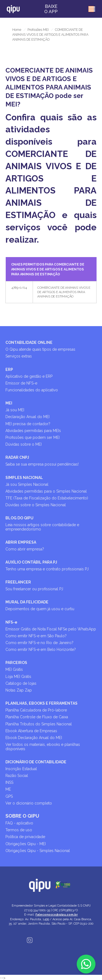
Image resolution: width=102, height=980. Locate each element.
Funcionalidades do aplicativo (32, 390)
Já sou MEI (15, 410)
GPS (9, 796)
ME (8, 789)
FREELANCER (18, 582)
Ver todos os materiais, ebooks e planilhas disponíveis (43, 747)
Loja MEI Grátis (18, 677)
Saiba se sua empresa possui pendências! (42, 464)
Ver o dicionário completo (29, 803)
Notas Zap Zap (19, 690)
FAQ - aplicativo (19, 823)
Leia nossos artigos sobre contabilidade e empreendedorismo (42, 527)
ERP (9, 370)
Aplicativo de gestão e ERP (29, 376)
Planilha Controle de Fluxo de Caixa (37, 717)
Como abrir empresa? (25, 549)
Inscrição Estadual (21, 769)
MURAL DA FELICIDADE (27, 602)
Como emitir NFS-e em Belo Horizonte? (41, 650)
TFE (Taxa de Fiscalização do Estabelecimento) (47, 498)
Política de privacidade (25, 837)
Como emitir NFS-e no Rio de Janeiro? (39, 643)
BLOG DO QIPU (19, 518)
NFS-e (11, 622)
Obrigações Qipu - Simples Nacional (38, 851)
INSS (9, 782)
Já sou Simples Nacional (27, 484)
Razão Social (17, 776)
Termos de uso (19, 830)
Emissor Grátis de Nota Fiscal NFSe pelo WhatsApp (51, 629)
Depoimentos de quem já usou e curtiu (40, 609)
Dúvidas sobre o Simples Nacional (36, 505)
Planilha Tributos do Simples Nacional (39, 724)
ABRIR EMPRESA (21, 542)
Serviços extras (19, 356)
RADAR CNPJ (17, 457)
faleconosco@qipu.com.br (57, 915)
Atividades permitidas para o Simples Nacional (46, 491)
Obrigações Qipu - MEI (26, 844)
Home (17, 30)
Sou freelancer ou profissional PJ (34, 589)
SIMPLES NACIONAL (24, 478)
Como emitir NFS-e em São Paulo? (36, 636)
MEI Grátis (14, 669)
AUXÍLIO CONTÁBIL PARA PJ (31, 562)
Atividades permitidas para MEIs (33, 431)
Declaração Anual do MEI (27, 417)
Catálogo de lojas (21, 683)
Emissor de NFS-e (21, 383)
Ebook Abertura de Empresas (31, 731)
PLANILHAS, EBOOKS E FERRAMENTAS (41, 703)
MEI (9, 403)
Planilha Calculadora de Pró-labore (36, 710)
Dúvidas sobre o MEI (24, 444)
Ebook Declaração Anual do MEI (34, 738)
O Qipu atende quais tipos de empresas (40, 349)
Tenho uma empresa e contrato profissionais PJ (47, 569)
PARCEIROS (16, 663)
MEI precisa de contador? (28, 424)
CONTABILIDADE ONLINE (29, 342)
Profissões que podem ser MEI (33, 437)
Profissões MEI (38, 30)
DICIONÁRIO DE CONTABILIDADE (36, 762)
